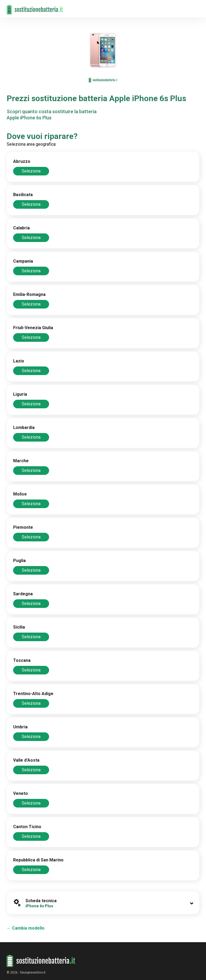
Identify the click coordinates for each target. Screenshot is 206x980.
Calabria (21, 228)
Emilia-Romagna (29, 294)
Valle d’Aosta (26, 760)
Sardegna (23, 594)
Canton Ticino (27, 827)
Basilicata (23, 195)
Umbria (20, 727)
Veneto (21, 793)
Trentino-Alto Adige (33, 694)
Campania (23, 261)
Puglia (19, 561)
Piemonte (23, 527)
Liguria (20, 394)
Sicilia (19, 627)
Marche (21, 461)
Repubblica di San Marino (38, 860)
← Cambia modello (26, 928)
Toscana (22, 660)
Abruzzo (22, 161)
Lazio (19, 361)
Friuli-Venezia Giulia (33, 328)
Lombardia (24, 427)
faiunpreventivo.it (33, 972)
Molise (20, 494)
